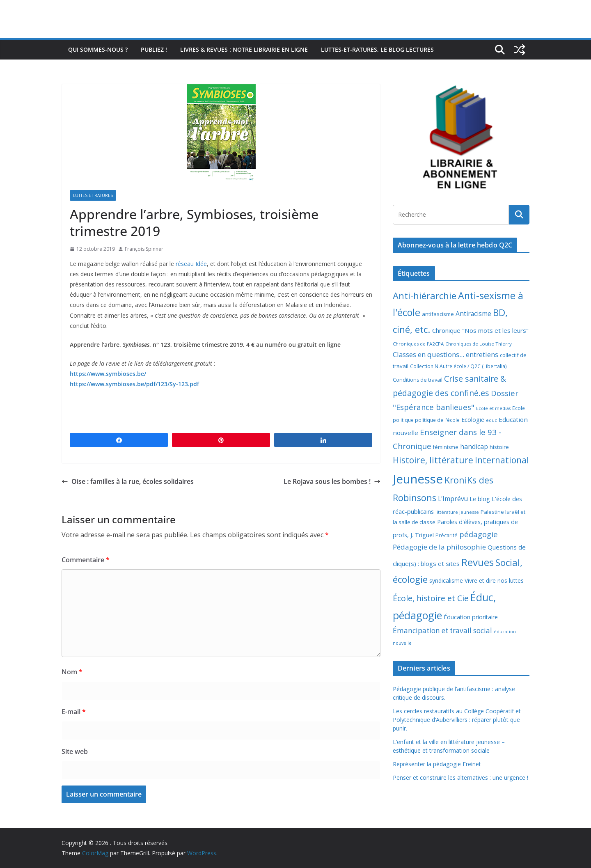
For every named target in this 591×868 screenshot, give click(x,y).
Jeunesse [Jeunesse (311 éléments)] (418, 479)
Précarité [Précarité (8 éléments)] (447, 535)
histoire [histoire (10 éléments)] (499, 447)
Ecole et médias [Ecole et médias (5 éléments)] (493, 408)
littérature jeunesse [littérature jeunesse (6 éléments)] (457, 512)
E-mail (74, 712)
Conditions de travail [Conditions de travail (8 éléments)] (418, 380)
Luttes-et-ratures (93, 195)
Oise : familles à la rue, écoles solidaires (128, 481)
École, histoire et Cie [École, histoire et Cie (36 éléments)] (431, 598)
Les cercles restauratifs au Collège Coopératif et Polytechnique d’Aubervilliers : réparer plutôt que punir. (457, 720)
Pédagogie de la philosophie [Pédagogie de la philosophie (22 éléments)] (439, 547)
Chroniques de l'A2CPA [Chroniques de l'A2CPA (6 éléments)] (418, 344)
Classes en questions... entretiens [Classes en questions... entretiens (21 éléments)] (446, 354)
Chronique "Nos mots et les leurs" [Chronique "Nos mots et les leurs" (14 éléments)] (480, 330)
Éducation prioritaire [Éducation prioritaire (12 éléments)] (471, 617)
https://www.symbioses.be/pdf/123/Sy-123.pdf (134, 384)
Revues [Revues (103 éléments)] (478, 562)
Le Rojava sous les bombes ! (332, 481)
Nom (72, 672)
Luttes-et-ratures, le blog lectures (377, 49)
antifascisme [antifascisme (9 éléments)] (438, 314)
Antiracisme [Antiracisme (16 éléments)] (473, 314)
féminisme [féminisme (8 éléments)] (446, 447)
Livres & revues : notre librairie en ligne (244, 49)
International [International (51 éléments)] (502, 460)
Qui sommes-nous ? (98, 49)
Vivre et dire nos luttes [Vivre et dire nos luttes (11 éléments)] (494, 581)
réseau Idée (191, 264)
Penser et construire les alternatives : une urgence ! (460, 778)
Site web (75, 751)
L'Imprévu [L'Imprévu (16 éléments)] (453, 499)
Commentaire (86, 560)
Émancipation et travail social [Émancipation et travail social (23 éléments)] (442, 631)
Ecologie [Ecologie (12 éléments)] (473, 420)
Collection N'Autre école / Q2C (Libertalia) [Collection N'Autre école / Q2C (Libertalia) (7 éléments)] (458, 366)
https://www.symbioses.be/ (108, 374)
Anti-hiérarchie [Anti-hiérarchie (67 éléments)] (425, 295)
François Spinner (144, 249)
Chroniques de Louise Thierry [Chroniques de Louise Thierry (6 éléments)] (479, 344)
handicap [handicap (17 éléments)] (474, 447)
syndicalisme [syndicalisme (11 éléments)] (446, 581)
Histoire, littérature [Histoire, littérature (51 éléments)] (433, 460)
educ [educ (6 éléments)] (491, 420)
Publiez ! (154, 49)
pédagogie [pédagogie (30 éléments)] (479, 534)
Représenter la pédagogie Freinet (437, 764)
